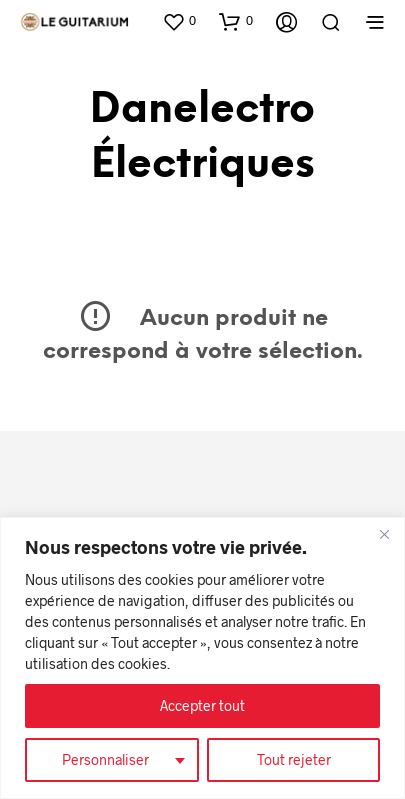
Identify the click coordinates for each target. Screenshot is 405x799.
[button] (179, 21)
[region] (202, 658)
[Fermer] (384, 534)
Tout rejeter (294, 759)
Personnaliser (105, 759)
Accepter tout (202, 705)
